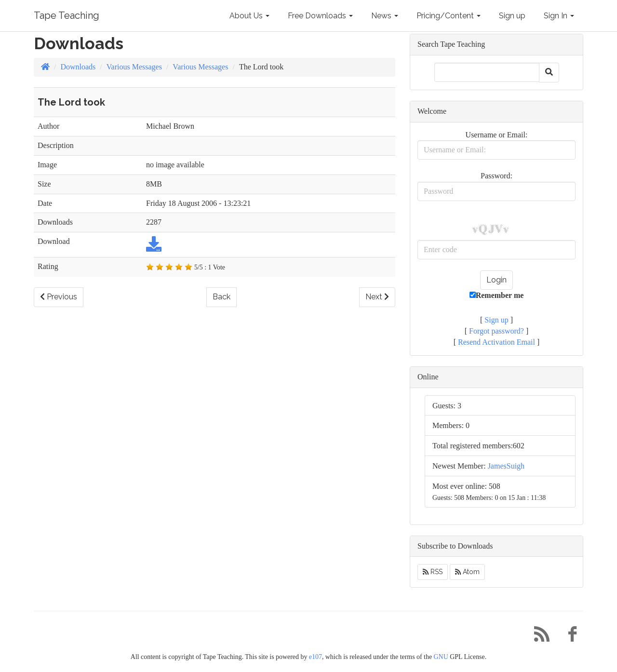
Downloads (78, 67)
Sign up (512, 16)
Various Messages (134, 67)
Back (221, 297)
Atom (467, 572)
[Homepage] (45, 67)
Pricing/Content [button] (449, 16)
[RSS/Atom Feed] (538, 637)
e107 (315, 657)
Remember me (497, 295)
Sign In (559, 16)
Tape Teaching (67, 15)
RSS (433, 572)
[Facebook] (569, 637)
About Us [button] (249, 16)
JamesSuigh (506, 466)
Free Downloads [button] (320, 16)
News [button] (385, 16)
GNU (441, 657)
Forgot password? (496, 331)
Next (377, 297)
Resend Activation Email (496, 342)
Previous (59, 297)
